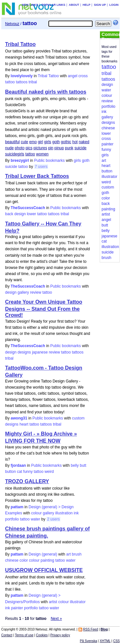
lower (31, 214)
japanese (40, 352)
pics (29, 148)
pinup (59, 148)
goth (56, 142)
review (36, 292)
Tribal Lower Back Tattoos (37, 176)
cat (19, 472)
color (24, 560)
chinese (12, 560)
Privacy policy (60, 635)
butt (83, 465)
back (9, 214)
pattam (17, 507)
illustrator (78, 602)
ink (76, 513)
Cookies (42, 635)
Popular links (54, 5)
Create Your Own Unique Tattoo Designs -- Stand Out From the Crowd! (44, 308)
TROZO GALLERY (27, 481)
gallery (23, 292)
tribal (33, 82)
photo (20, 148)
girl (40, 142)
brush (77, 554)
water (35, 519)
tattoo (10, 82)
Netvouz (12, 24)
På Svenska (88, 641)
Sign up (100, 5)
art (68, 554)
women (42, 154)
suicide (81, 148)
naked (84, 142)
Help (86, 5)
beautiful (12, 142)
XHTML (105, 641)
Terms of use (24, 635)
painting (47, 560)
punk (69, 148)
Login (114, 5)
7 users (41, 167)
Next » (56, 619)
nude (10, 148)
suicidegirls (15, 154)
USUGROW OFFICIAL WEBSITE (44, 570)
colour (36, 513)
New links (30, 5)
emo (33, 142)
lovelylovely (22, 76)
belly (75, 465)
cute (24, 142)
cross (83, 76)
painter (17, 608)
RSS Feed (91, 629)
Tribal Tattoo (20, 44)
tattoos (22, 82)
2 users (53, 519)
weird (49, 472)
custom (78, 418)
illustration (64, 513)
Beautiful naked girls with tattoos (46, 92)
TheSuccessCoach (28, 208)
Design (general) (43, 554)
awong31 (19, 418)
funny (28, 472)
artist (53, 602)
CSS (117, 641)
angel (72, 76)
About (74, 5)
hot (75, 142)
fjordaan (18, 465)
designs (24, 352)
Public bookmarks (50, 161)
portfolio (12, 519)
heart (24, 424)
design (20, 214)
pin (51, 148)
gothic (66, 142)
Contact (7, 635)
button (10, 472)
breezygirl (20, 161)
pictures (40, 148)
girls (48, 142)
